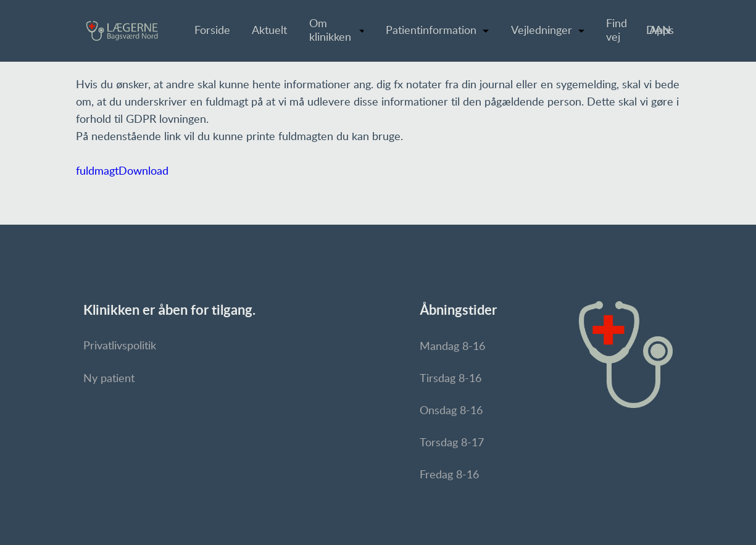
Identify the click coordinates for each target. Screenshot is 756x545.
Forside (212, 31)
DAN (658, 31)
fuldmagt (97, 172)
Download (143, 172)
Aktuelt (269, 31)
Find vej (617, 31)
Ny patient (109, 379)
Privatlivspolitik (120, 346)
